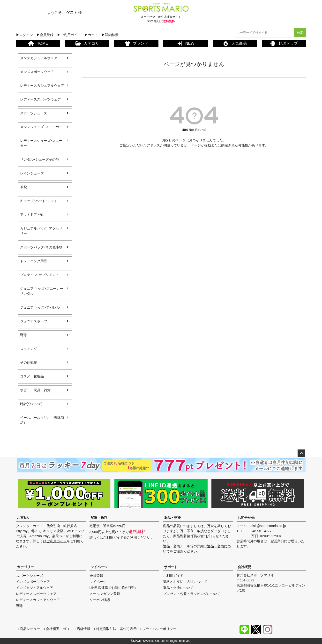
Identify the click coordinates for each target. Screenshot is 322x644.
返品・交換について (178, 588)
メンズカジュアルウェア (39, 58)
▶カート (91, 35)
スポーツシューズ (34, 113)
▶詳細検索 (110, 35)
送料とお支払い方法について (185, 582)
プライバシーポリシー (159, 629)
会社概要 (244, 567)
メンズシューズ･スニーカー (41, 127)
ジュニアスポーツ (34, 321)
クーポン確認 (100, 600)
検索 (300, 33)
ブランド (136, 44)
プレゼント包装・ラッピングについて (192, 594)
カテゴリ (87, 43)
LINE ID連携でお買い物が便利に (114, 588)
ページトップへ (301, 453)
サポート (171, 567)
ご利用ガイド (57, 541)
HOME (38, 43)
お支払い (24, 518)
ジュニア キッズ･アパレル (40, 307)
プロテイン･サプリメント (40, 275)
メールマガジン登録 (105, 594)
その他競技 (29, 362)
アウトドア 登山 (32, 215)
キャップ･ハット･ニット (39, 201)
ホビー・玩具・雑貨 (35, 390)
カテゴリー (25, 567)
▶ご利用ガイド (69, 35)
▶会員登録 (45, 35)
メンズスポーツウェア (37, 72)
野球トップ (284, 43)
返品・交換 (172, 518)
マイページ (99, 567)
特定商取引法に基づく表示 (116, 629)
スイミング (29, 349)
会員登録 (96, 576)
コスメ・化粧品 (32, 376)
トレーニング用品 (34, 261)
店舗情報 (83, 629)
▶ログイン (24, 35)
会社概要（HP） (58, 629)
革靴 (23, 187)
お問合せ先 (246, 518)
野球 (23, 335)
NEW (186, 43)
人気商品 (235, 43)
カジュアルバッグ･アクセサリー (41, 231)
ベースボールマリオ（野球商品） (42, 420)
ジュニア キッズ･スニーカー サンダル (42, 291)
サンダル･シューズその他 (40, 159)
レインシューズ (32, 173)
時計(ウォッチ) (31, 404)
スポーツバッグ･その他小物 (41, 247)
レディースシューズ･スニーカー (41, 143)
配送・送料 (99, 518)
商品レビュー (30, 629)
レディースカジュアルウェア (42, 86)
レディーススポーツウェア (40, 99)
